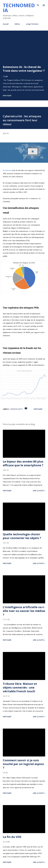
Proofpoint (7, 170)
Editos (17, 24)
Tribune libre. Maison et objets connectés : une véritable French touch (20, 687)
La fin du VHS (12, 837)
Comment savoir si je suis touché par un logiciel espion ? (23, 764)
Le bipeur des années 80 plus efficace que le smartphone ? (23, 463)
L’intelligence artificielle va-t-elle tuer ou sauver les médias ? (24, 611)
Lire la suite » (39, 491)
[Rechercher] (38, 4)
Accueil (6, 24)
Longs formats (32, 24)
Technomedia (19, 8)
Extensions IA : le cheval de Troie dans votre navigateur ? (24, 69)
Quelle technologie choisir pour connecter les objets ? (22, 536)
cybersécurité (16, 409)
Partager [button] (7, 96)
